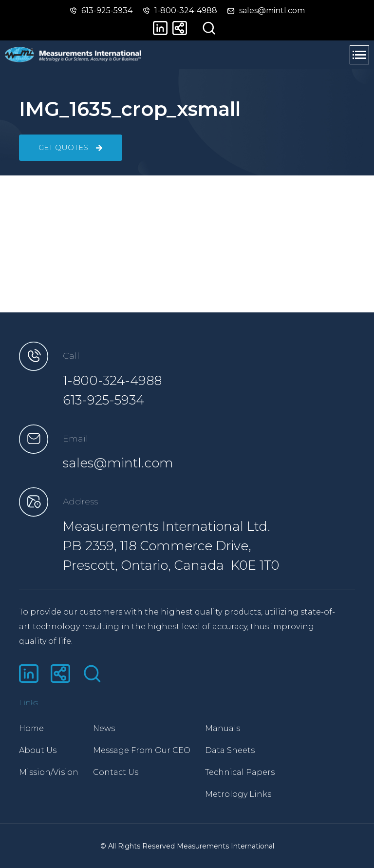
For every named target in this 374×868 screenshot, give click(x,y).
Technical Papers (240, 772)
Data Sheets (230, 750)
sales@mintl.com (118, 463)
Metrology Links (238, 794)
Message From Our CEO (142, 750)
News (104, 728)
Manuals (223, 728)
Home (31, 728)
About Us (38, 750)
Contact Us (116, 772)
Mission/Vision (49, 772)
